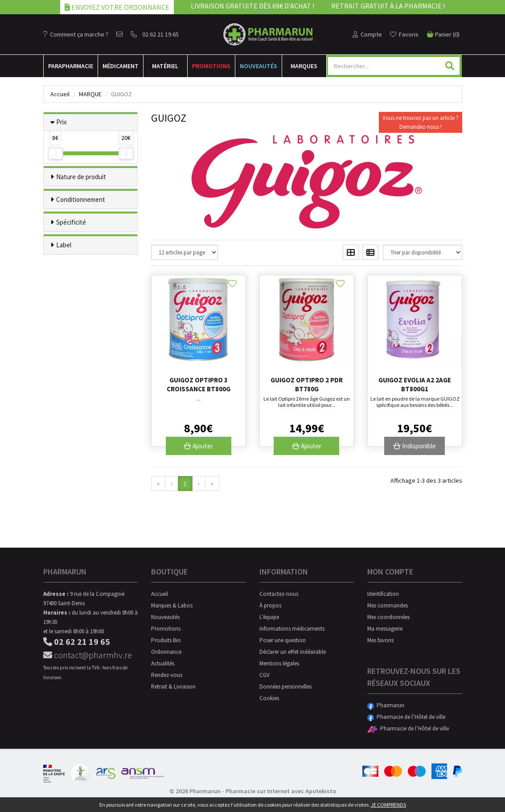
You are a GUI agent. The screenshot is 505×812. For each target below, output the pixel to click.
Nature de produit (81, 177)
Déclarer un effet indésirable (293, 652)
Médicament (121, 66)
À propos (270, 605)
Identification (383, 594)
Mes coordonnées (388, 617)
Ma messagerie (385, 629)
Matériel (165, 66)
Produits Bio (166, 640)
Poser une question (283, 640)
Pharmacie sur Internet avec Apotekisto (281, 791)
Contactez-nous (279, 594)
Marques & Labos (172, 605)
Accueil (60, 94)
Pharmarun (386, 705)
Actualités (163, 663)
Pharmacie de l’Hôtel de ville (406, 717)
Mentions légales (279, 663)
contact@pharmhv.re (88, 655)
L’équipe (269, 617)
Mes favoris (380, 640)
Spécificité (71, 222)
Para (71, 66)
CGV (265, 675)
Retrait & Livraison (173, 687)
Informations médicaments (292, 629)
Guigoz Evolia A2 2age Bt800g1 (415, 384)
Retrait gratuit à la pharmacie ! (388, 6)
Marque (90, 94)
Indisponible (415, 446)
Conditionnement (81, 199)
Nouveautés (259, 66)
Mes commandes (388, 605)
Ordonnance (166, 652)
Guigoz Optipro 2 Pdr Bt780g (307, 384)
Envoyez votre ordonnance (117, 7)
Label (64, 245)
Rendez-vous (167, 675)
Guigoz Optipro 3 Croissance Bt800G (199, 384)
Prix (62, 122)
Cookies (269, 698)
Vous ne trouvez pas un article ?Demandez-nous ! (421, 122)
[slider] (55, 153)
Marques (304, 66)
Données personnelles (285, 687)
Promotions (211, 66)
